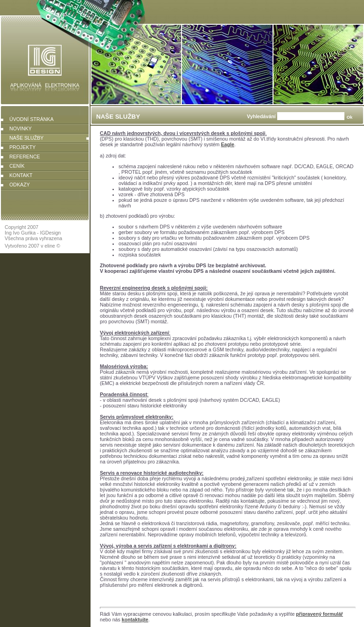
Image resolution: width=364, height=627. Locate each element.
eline (50, 246)
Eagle (227, 144)
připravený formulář (319, 614)
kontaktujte (135, 620)
